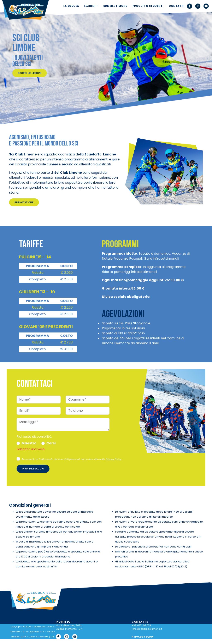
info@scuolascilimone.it (147, 629)
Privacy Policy (114, 459)
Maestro (29, 443)
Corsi (51, 443)
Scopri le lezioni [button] (30, 73)
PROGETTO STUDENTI (148, 6)
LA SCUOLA (71, 6)
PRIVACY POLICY (143, 637)
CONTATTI (176, 6)
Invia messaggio (33, 469)
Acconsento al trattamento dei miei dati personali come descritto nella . (72, 459)
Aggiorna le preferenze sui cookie (157, 642)
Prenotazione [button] (24, 202)
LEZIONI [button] (90, 6)
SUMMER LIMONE (115, 6)
